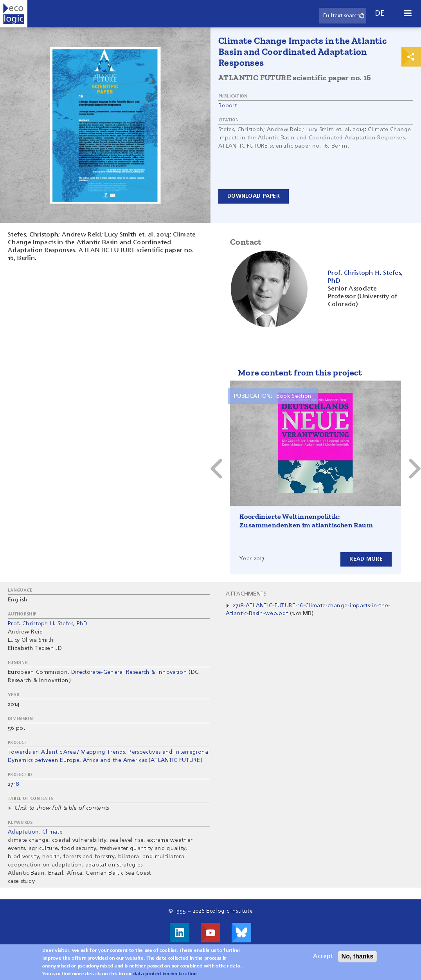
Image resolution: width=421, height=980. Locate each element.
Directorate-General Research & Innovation (129, 672)
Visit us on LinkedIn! (180, 933)
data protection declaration (165, 974)
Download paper (254, 196)
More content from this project (300, 373)
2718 (13, 784)
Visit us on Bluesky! (241, 933)
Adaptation (23, 832)
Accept (323, 957)
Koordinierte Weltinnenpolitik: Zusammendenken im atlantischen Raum (306, 521)
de (380, 14)
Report (228, 106)
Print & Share (411, 57)
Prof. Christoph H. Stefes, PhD (48, 624)
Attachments (246, 594)
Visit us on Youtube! (210, 933)
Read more (366, 559)
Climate (52, 832)
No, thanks (358, 956)
